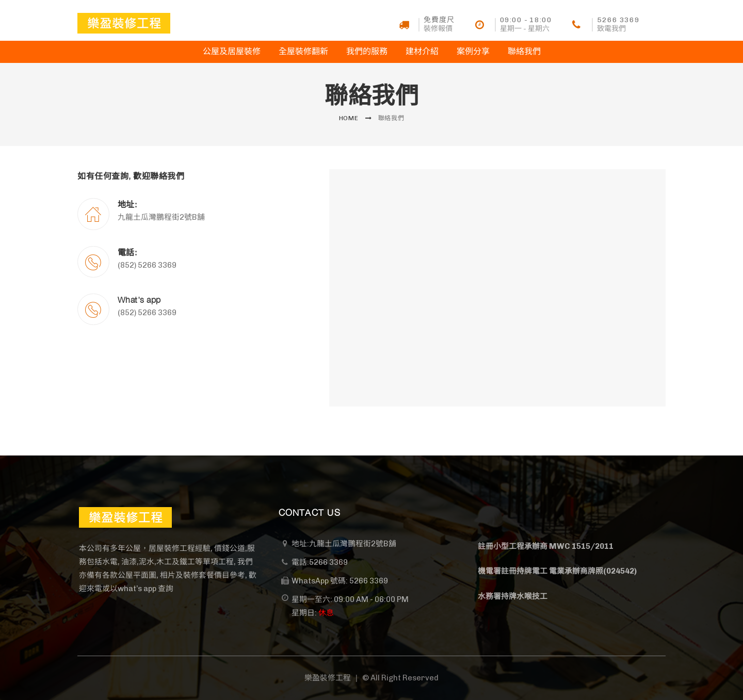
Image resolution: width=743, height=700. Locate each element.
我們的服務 (367, 51)
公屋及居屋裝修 (232, 51)
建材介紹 (422, 51)
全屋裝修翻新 (303, 51)
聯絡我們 (524, 51)
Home (349, 118)
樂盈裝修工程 (328, 678)
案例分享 (473, 51)
